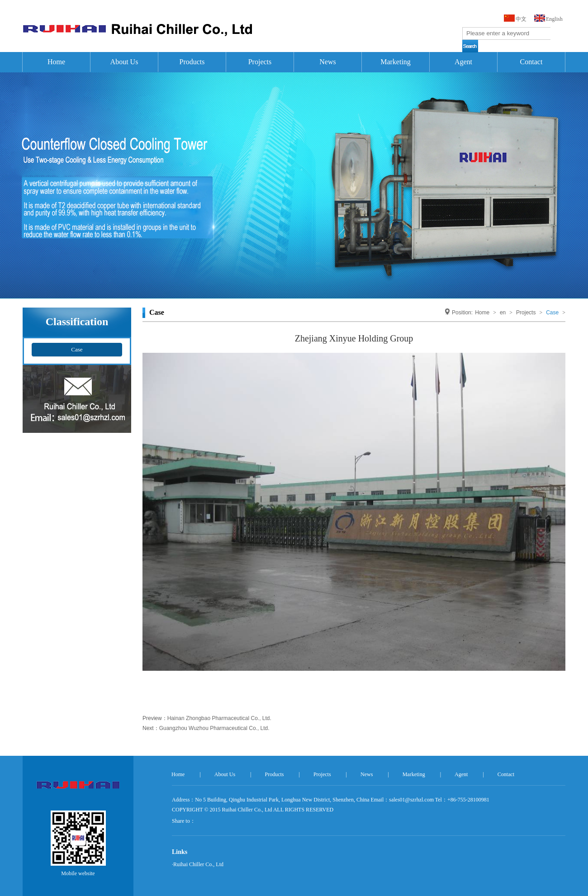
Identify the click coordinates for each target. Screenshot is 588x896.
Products (192, 62)
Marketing (396, 62)
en (503, 313)
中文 (521, 19)
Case (77, 349)
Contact (531, 62)
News (327, 62)
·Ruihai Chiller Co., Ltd (198, 864)
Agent (463, 62)
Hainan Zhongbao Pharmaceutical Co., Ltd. (219, 718)
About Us (124, 62)
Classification (77, 321)
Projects (260, 62)
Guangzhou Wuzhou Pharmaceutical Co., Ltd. (214, 728)
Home (56, 62)
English (554, 19)
